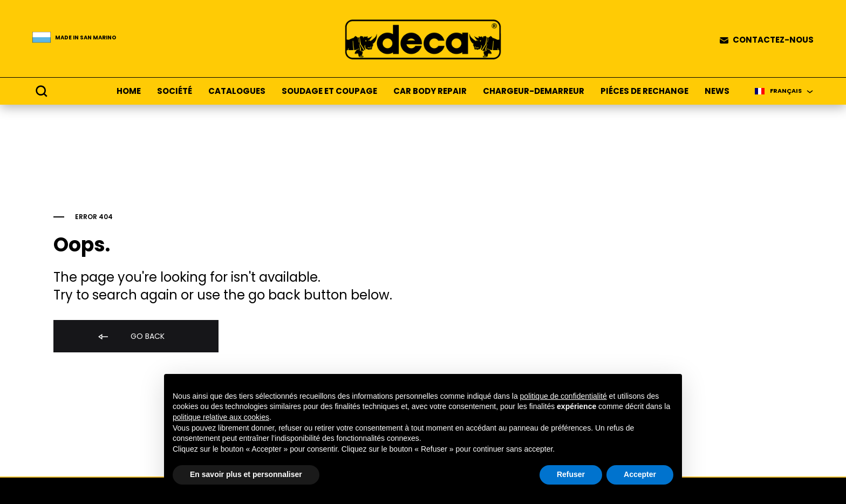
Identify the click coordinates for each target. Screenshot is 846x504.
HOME (129, 91)
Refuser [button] (571, 474)
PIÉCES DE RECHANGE (644, 91)
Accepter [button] (640, 474)
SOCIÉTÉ (175, 91)
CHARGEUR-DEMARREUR (534, 91)
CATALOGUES (237, 91)
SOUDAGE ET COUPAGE (329, 91)
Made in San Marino (86, 38)
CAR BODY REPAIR (430, 91)
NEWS (717, 91)
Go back (131, 337)
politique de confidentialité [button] (564, 396)
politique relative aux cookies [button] (221, 417)
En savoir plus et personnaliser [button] (246, 474)
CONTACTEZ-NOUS (773, 40)
